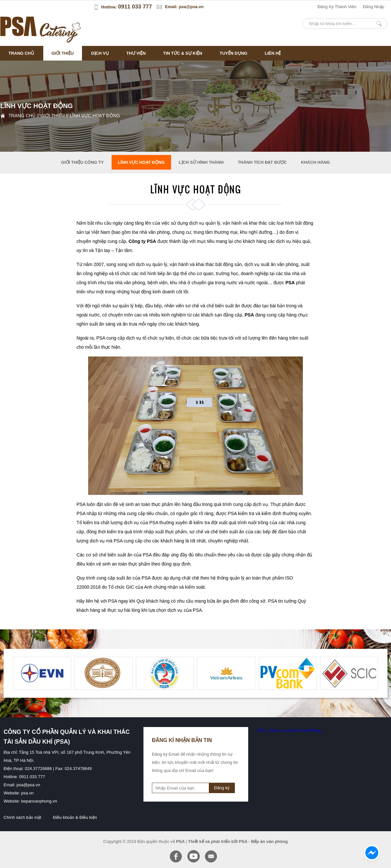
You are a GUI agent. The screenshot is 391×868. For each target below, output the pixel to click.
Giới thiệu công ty (82, 162)
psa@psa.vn (191, 7)
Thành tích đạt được (262, 162)
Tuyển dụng (233, 53)
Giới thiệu (62, 53)
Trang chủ (21, 53)
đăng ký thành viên (337, 7)
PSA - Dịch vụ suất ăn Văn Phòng (289, 730)
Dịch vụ (100, 53)
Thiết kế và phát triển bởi (213, 841)
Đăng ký (222, 788)
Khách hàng (315, 162)
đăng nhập (373, 7)
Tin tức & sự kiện (182, 53)
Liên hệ (273, 53)
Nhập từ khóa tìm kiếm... (379, 23)
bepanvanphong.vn (39, 801)
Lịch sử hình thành (201, 162)
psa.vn (27, 793)
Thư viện (136, 53)
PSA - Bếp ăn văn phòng (263, 841)
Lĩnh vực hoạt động (95, 116)
